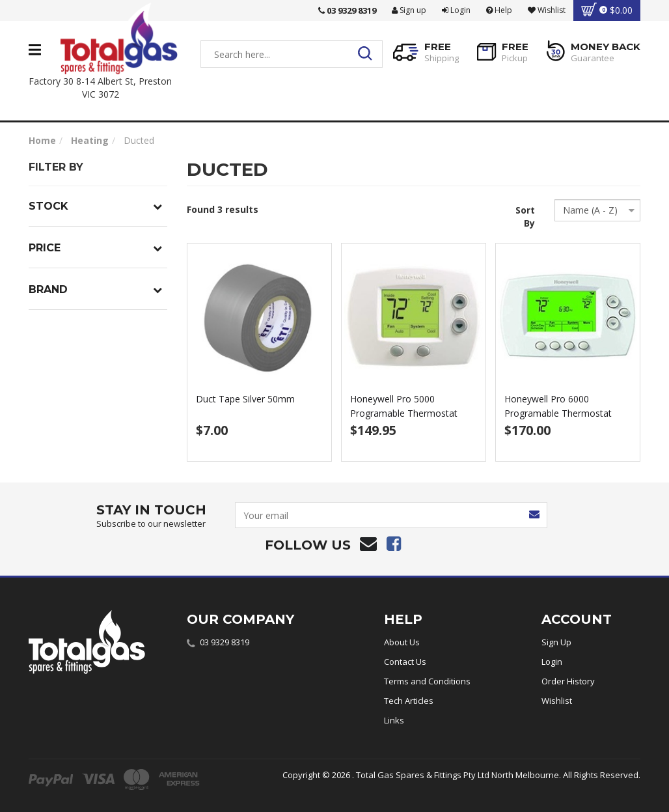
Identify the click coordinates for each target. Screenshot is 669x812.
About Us (402, 642)
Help (499, 10)
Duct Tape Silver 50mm (245, 399)
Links (394, 720)
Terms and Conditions (427, 681)
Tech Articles (409, 701)
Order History (568, 681)
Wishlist (557, 701)
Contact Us (405, 662)
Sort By (525, 217)
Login (456, 10)
